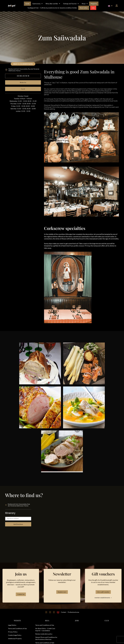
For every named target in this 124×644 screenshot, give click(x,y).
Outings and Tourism (71, 4)
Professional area (73, 612)
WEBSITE (17, 621)
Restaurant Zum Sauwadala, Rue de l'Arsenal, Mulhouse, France (24, 70)
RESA (47, 621)
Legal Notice (12, 625)
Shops (85, 4)
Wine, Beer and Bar (53, 4)
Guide (27, 4)
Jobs (93, 8)
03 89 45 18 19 (23, 76)
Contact (64, 612)
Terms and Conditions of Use (17, 628)
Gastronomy (37, 4)
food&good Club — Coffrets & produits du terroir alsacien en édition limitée (52, 8)
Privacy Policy (13, 632)
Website (23, 82)
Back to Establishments (23, 64)
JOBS (77, 621)
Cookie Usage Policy (15, 635)
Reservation (84, 8)
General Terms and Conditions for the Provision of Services (46, 638)
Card (23, 89)
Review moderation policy (44, 634)
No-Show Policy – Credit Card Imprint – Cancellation (45, 630)
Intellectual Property (15, 639)
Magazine (94, 4)
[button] (110, 6)
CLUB (107, 621)
